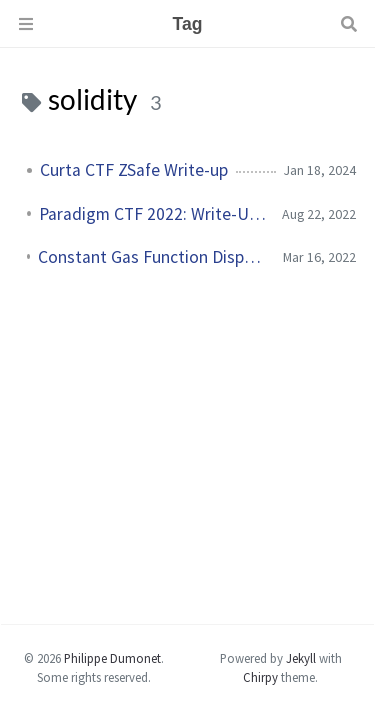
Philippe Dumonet (112, 658)
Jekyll (301, 658)
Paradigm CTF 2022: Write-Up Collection (152, 214)
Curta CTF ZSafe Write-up (134, 170)
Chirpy (260, 677)
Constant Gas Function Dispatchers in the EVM (152, 257)
